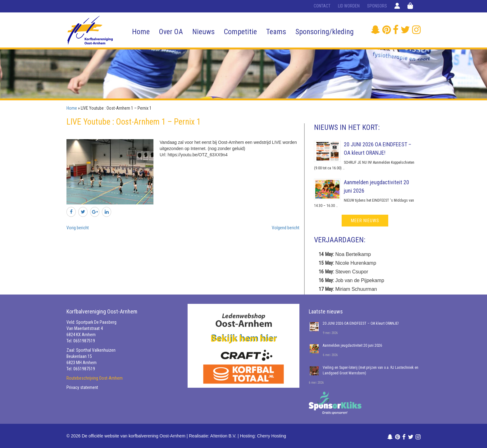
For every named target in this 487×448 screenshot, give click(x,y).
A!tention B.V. (223, 436)
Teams (276, 32)
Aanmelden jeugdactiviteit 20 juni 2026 (352, 345)
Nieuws (203, 32)
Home (141, 32)
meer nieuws (365, 221)
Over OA (171, 32)
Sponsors (377, 6)
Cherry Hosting (272, 436)
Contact (322, 6)
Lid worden (349, 6)
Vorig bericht (78, 228)
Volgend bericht (286, 228)
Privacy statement (82, 387)
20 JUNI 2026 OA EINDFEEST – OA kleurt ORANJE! (361, 323)
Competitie (240, 32)
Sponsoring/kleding (325, 32)
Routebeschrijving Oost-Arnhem (95, 378)
